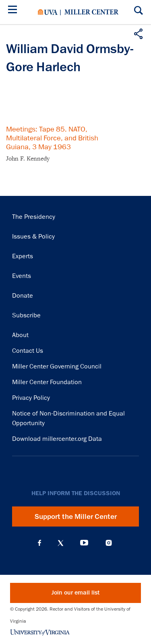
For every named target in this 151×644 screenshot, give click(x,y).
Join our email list (75, 593)
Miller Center (91, 12)
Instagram (109, 543)
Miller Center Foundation (47, 382)
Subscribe (26, 315)
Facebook (39, 543)
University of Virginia (48, 12)
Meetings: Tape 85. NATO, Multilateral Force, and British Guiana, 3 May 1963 (52, 138)
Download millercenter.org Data (57, 439)
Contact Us (28, 351)
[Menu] (14, 11)
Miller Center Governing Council (57, 366)
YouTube (84, 543)
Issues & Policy (33, 237)
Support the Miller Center (76, 516)
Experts (23, 256)
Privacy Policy (31, 398)
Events (22, 276)
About (20, 335)
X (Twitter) (61, 543)
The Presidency (34, 217)
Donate (23, 296)
